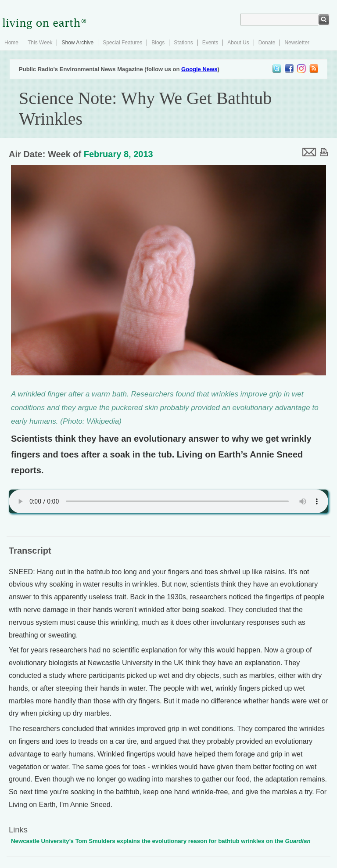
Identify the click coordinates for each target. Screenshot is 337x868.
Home (11, 43)
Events (210, 43)
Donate (267, 43)
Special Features (122, 43)
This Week (40, 43)
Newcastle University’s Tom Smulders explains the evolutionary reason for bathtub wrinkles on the (161, 841)
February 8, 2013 (118, 154)
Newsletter (297, 43)
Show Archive (77, 43)
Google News (199, 69)
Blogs (158, 43)
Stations (183, 43)
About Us (238, 43)
